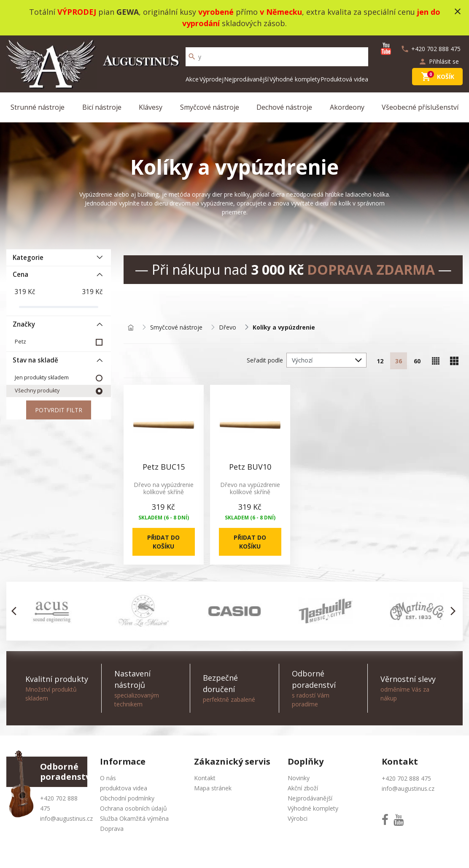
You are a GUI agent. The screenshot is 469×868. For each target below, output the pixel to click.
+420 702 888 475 (406, 778)
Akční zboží (303, 788)
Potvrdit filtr (59, 410)
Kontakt (205, 778)
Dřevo (228, 328)
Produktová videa (344, 79)
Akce (192, 79)
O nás (108, 778)
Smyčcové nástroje (210, 107)
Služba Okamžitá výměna (134, 818)
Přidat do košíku (163, 542)
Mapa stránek (213, 788)
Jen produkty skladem (42, 377)
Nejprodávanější (246, 79)
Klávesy (151, 107)
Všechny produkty (37, 391)
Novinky (299, 778)
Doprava (112, 829)
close (458, 11)
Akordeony (347, 107)
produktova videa (124, 788)
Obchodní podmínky (127, 798)
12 (380, 361)
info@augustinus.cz (66, 818)
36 (399, 361)
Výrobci (298, 818)
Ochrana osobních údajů (133, 808)
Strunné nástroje (38, 107)
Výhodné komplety (295, 79)
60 (417, 361)
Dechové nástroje (284, 107)
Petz (20, 342)
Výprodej (212, 79)
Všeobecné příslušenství (420, 107)
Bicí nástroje (102, 107)
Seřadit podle (265, 360)
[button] (16, 611)
